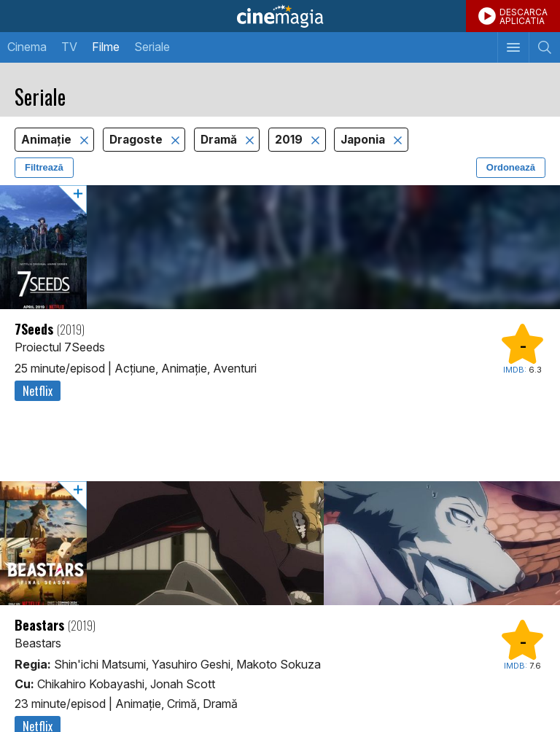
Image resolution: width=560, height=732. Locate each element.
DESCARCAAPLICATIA (524, 16)
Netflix (38, 391)
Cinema (27, 47)
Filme (106, 47)
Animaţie (48, 140)
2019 (290, 140)
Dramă (220, 140)
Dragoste (137, 140)
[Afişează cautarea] (544, 47)
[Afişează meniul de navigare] (513, 47)
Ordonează (511, 167)
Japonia (364, 140)
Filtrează (44, 167)
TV (69, 47)
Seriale (152, 47)
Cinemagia (280, 16)
